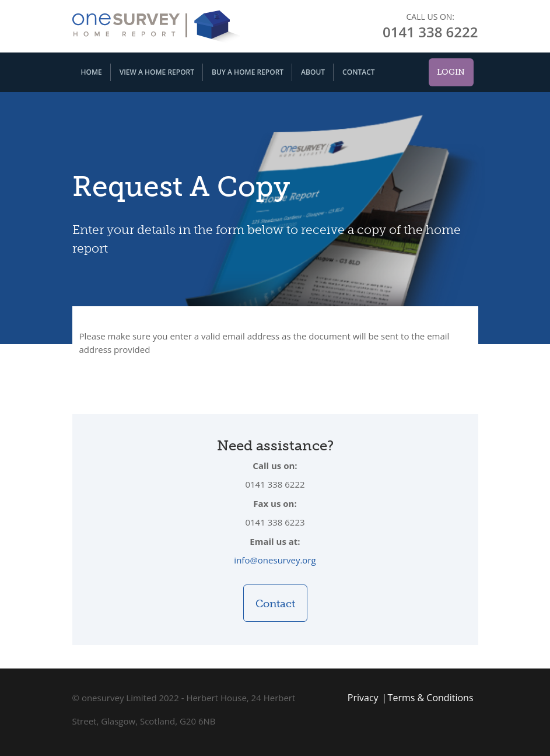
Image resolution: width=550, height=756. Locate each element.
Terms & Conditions (431, 698)
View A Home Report (157, 72)
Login (451, 72)
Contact (359, 72)
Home (92, 72)
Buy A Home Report (248, 72)
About (313, 72)
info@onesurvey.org (275, 560)
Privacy (363, 698)
